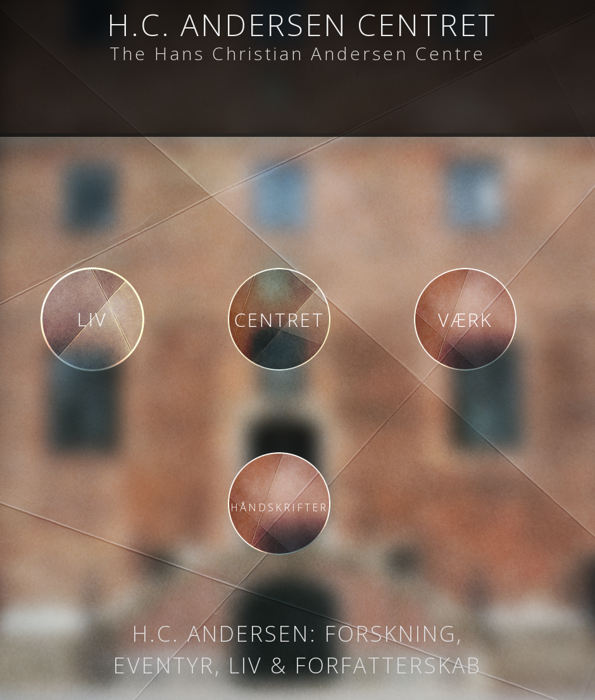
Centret (279, 320)
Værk (466, 320)
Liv (92, 319)
